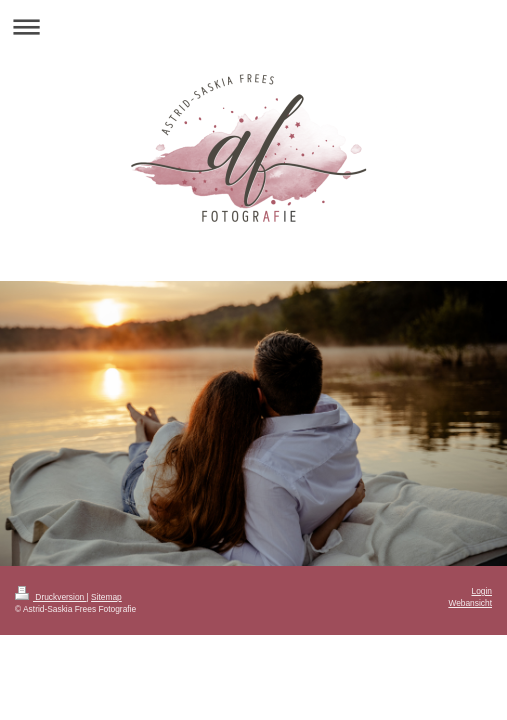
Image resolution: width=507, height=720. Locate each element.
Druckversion (51, 597)
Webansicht (470, 603)
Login (482, 591)
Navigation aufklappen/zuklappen (253, 26)
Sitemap (106, 597)
